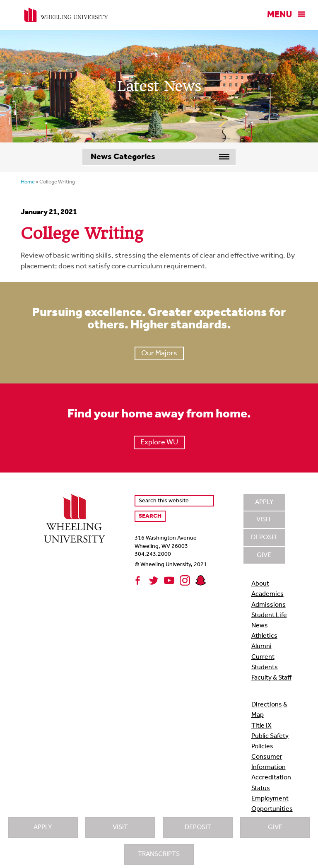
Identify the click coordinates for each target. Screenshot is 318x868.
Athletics (264, 636)
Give (275, 827)
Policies (262, 747)
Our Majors (159, 353)
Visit (120, 827)
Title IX (261, 726)
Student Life (269, 615)
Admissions (269, 605)
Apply (43, 827)
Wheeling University (66, 15)
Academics (267, 594)
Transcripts (159, 854)
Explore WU (159, 442)
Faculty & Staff (271, 678)
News (260, 626)
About (260, 584)
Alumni (261, 646)
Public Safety (270, 736)
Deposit (198, 827)
